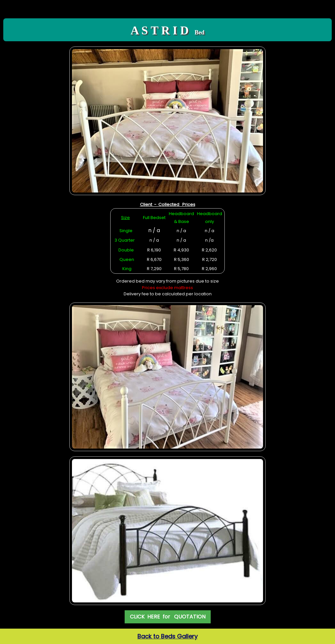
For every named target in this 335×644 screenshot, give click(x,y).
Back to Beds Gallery (167, 636)
